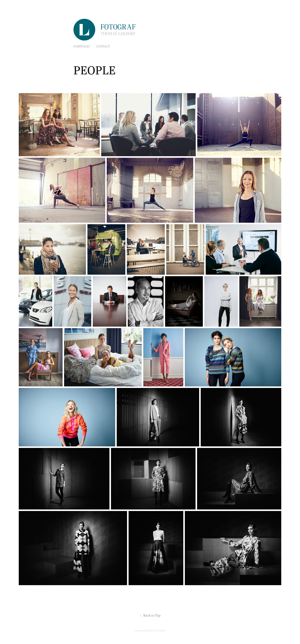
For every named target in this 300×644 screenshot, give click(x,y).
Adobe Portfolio (157, 631)
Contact (103, 46)
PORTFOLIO (82, 46)
